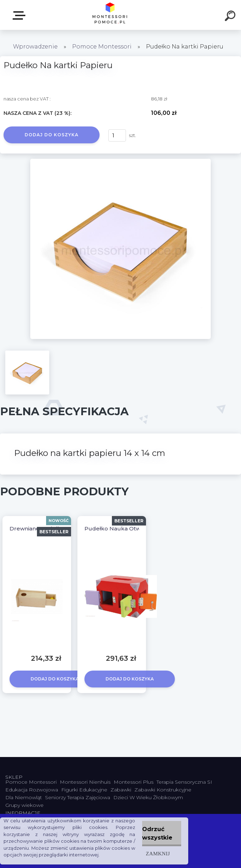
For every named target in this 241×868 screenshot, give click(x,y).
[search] (231, 17)
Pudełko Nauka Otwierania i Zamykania (138, 528)
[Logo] (110, 15)
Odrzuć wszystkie (157, 833)
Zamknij (158, 853)
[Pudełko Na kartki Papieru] (121, 161)
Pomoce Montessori (102, 47)
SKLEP (20, 15)
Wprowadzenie (35, 47)
